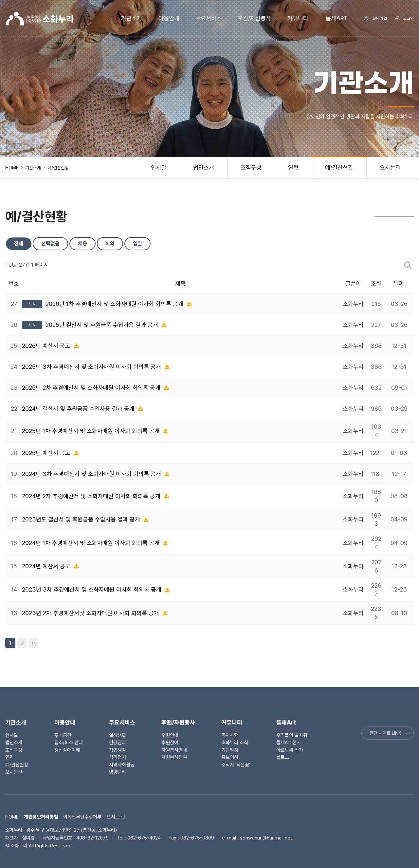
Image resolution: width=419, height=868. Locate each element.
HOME (12, 168)
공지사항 (230, 735)
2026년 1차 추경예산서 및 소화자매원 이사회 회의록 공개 (115, 304)
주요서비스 (209, 18)
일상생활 (118, 735)
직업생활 (118, 750)
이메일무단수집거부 (82, 817)
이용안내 (169, 18)
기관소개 (132, 18)
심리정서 (118, 757)
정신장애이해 (67, 750)
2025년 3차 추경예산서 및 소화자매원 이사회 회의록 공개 (92, 367)
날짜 (399, 283)
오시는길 (390, 168)
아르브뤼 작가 (290, 750)
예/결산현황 (339, 168)
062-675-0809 (197, 838)
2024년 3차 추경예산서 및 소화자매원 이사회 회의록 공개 (92, 474)
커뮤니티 (298, 18)
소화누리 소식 (235, 743)
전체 (19, 244)
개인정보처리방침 (41, 817)
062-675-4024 (144, 838)
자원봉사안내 (174, 750)
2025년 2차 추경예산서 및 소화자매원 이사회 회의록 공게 (92, 388)
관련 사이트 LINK (390, 733)
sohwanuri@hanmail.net (266, 838)
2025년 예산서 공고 (47, 453)
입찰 (137, 244)
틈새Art (337, 18)
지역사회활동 (122, 765)
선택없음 (50, 244)
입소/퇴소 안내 (69, 743)
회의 (110, 244)
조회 (376, 283)
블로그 (283, 757)
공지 (32, 304)
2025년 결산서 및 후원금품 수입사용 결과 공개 (103, 325)
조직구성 (251, 168)
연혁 (293, 168)
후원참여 (170, 743)
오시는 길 (116, 817)
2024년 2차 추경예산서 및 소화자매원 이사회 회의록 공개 (92, 496)
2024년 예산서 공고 (47, 566)
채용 (82, 244)
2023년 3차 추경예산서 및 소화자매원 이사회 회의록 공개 (92, 589)
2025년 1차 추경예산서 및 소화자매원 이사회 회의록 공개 (92, 431)
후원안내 (170, 735)
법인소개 (204, 168)
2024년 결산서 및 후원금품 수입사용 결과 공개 (79, 409)
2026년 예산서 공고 (47, 346)
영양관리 (118, 772)
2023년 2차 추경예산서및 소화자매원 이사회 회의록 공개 (91, 613)
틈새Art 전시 (289, 743)
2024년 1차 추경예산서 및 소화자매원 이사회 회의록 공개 (92, 543)
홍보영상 (230, 757)
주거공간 (63, 735)
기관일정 (230, 750)
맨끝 (33, 643)
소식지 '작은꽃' (236, 765)
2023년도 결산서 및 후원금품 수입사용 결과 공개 (82, 519)
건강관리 (118, 743)
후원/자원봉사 (254, 18)
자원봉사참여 (174, 757)
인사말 (159, 168)
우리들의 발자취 (292, 735)
